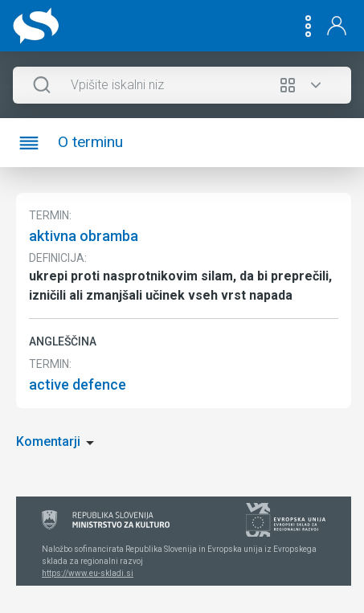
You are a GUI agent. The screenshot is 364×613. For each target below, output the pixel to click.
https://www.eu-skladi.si (88, 573)
